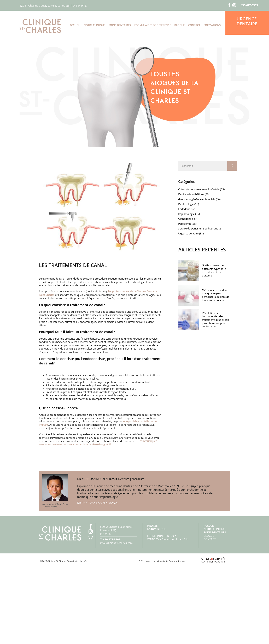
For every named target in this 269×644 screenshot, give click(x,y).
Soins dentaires (120, 25)
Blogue (179, 25)
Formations (212, 25)
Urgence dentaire (247, 21)
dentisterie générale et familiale (197, 199)
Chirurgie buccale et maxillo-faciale (199, 189)
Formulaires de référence (153, 25)
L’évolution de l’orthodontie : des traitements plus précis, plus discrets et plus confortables (216, 320)
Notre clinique (94, 25)
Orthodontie (186, 219)
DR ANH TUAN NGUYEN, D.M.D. (97, 503)
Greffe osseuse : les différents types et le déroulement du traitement (214, 270)
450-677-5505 (249, 5)
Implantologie (186, 214)
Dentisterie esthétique (191, 194)
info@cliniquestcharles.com (116, 543)
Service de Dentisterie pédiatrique (198, 228)
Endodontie (185, 209)
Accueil (75, 25)
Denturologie (186, 204)
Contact (194, 25)
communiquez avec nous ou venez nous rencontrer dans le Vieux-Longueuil (98, 443)
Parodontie (185, 224)
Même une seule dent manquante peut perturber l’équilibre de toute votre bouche (216, 295)
